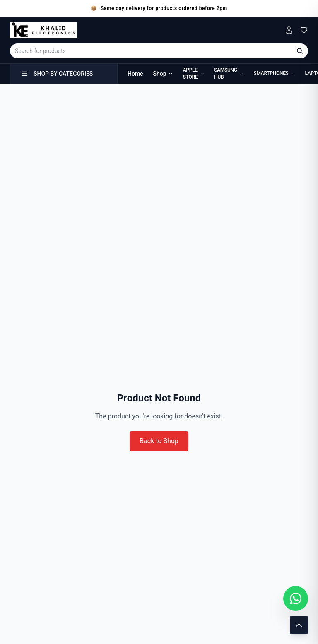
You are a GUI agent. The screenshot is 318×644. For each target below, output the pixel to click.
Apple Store (194, 73)
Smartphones (275, 73)
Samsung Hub (229, 73)
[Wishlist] (304, 30)
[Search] (300, 51)
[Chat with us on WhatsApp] (296, 598)
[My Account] (289, 30)
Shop (163, 74)
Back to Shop (159, 441)
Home (135, 74)
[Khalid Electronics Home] (43, 30)
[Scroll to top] (299, 625)
